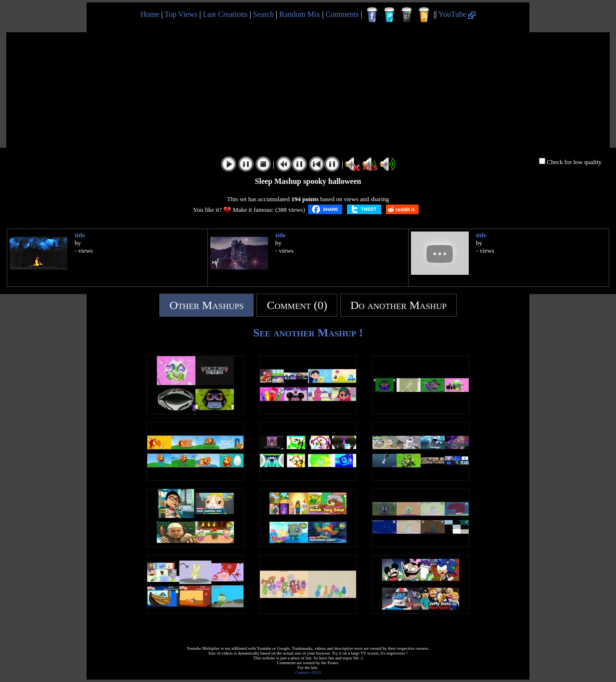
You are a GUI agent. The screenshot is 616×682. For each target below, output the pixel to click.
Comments (342, 14)
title (80, 235)
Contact (302, 672)
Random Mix (300, 14)
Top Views (181, 14)
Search (264, 14)
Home (150, 14)
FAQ (316, 672)
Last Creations (225, 14)
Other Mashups (206, 305)
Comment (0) (297, 305)
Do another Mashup (398, 305)
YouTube (457, 14)
